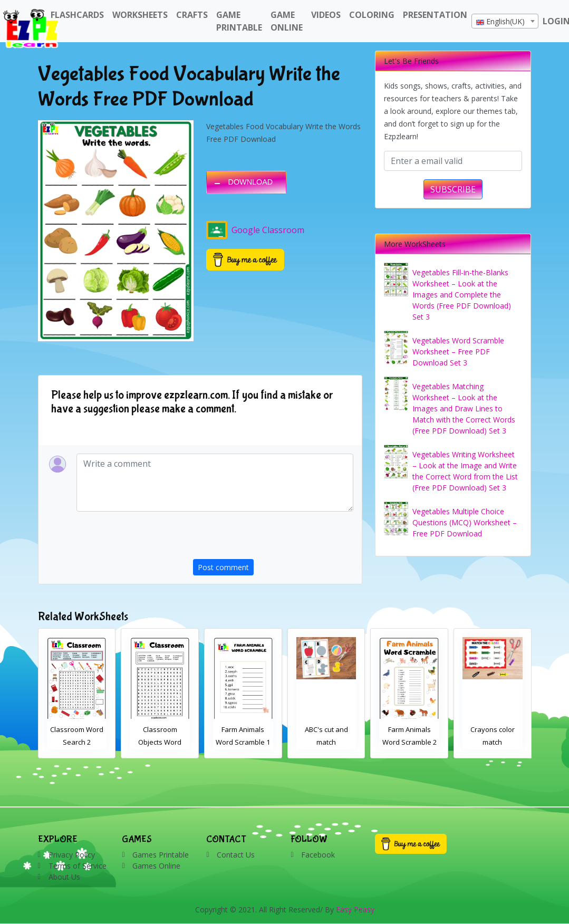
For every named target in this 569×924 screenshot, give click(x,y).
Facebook (318, 855)
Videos (326, 15)
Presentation (435, 15)
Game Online (287, 21)
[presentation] (273, 538)
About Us (64, 877)
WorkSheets (140, 15)
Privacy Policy (72, 855)
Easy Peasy (355, 909)
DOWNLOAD (250, 182)
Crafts (192, 15)
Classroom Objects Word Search (243, 742)
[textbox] (505, 22)
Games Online (156, 866)
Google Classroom (255, 230)
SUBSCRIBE (453, 189)
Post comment (223, 567)
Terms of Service (78, 866)
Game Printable (239, 21)
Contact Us (236, 855)
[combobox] (505, 21)
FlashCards (77, 15)
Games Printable (161, 855)
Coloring (372, 15)
